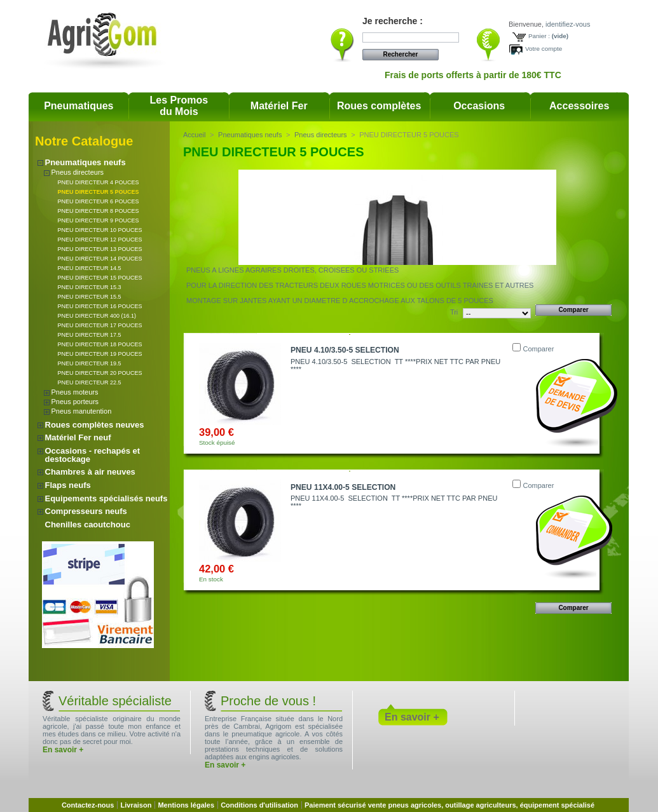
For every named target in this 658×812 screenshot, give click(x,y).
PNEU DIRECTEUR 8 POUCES (99, 211)
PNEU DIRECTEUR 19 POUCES (100, 354)
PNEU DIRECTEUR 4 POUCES (99, 182)
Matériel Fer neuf (78, 437)
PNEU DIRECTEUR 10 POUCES (100, 230)
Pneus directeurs (78, 172)
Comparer (538, 349)
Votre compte (544, 49)
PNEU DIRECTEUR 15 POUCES (100, 278)
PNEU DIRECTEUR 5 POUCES (99, 192)
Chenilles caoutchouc (88, 524)
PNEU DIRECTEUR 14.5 (90, 268)
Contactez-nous (88, 805)
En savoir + (63, 750)
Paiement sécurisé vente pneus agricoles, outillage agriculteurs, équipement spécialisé (449, 805)
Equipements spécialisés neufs (106, 498)
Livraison (136, 805)
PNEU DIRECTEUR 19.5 (90, 363)
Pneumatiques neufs (86, 162)
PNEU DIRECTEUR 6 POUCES (99, 201)
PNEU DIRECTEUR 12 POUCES (100, 240)
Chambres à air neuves (90, 472)
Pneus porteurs (75, 402)
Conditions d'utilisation (259, 805)
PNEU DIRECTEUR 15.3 (90, 287)
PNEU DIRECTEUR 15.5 (90, 297)
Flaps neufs (68, 485)
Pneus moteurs (75, 392)
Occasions (479, 106)
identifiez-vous (568, 24)
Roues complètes (379, 106)
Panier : (539, 36)
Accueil (194, 135)
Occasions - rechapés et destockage (93, 455)
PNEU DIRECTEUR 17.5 (90, 335)
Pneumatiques (79, 106)
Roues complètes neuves (95, 425)
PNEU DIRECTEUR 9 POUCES (99, 220)
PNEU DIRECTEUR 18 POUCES (100, 344)
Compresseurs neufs (86, 511)
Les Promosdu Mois (179, 106)
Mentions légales (186, 805)
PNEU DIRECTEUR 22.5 (90, 382)
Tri (454, 312)
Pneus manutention (82, 411)
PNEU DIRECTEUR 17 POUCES (100, 325)
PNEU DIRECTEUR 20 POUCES (100, 373)
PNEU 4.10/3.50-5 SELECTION (345, 350)
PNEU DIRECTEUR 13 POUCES (100, 249)
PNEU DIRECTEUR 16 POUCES (100, 306)
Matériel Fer (279, 106)
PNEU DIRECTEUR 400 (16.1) (97, 316)
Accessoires (579, 106)
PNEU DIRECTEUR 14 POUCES (100, 259)
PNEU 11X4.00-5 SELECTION (343, 487)
